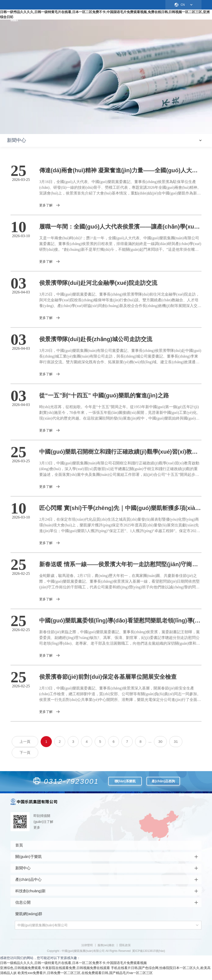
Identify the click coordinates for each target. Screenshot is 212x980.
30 (160, 746)
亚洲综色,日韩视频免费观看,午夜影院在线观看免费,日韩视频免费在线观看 (55, 972)
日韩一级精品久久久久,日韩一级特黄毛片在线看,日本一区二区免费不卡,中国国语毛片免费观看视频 (73, 967)
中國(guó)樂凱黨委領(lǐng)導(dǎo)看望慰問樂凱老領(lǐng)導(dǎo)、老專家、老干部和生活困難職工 (120, 625)
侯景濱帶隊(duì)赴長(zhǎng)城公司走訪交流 (96, 343)
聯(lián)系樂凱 (125, 783)
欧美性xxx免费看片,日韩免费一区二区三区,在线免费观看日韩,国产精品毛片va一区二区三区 (85, 977)
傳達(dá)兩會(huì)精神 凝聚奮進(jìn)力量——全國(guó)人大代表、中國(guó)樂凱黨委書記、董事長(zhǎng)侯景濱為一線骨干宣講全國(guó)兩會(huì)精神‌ (120, 175)
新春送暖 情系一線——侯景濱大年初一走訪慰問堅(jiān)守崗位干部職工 (120, 569)
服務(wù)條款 (106, 950)
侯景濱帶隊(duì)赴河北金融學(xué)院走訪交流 (98, 287)
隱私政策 (125, 950)
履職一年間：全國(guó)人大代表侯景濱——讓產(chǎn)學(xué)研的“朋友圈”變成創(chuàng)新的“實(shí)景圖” (120, 231)
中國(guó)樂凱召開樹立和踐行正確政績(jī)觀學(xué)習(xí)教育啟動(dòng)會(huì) (120, 456)
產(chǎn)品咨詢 (163, 783)
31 (176, 746)
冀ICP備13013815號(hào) (149, 955)
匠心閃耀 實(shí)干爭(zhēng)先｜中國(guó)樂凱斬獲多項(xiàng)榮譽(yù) (120, 512)
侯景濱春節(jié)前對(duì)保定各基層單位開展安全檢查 (108, 681)
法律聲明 (87, 950)
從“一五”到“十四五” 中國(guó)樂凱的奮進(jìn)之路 (104, 400)
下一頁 (25, 757)
